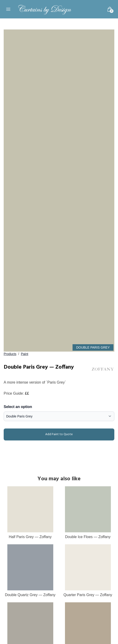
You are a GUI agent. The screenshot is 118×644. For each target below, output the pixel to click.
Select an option (18, 407)
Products (10, 354)
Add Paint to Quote (39, 434)
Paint (25, 354)
